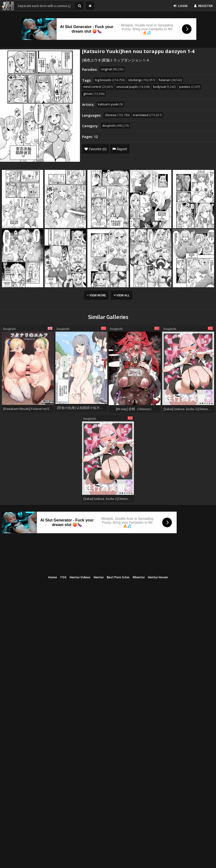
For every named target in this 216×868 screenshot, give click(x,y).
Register (203, 6)
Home (53, 577)
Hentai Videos (80, 577)
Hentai (99, 577)
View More (96, 295)
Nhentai (139, 577)
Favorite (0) (96, 149)
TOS (63, 577)
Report (120, 149)
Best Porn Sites (118, 577)
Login (180, 6)
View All (122, 295)
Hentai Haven (158, 577)
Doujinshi (9, 329)
